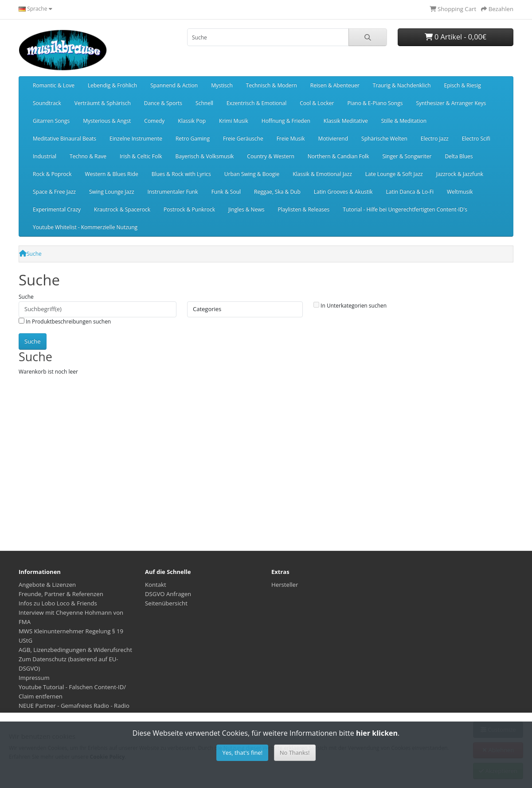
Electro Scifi (476, 138)
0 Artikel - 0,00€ (456, 37)
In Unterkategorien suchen (350, 306)
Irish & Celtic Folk (141, 156)
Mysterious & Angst (107, 121)
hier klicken (377, 733)
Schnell (204, 103)
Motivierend (333, 138)
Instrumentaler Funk (173, 192)
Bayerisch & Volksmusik (204, 156)
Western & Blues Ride (112, 174)
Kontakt (156, 585)
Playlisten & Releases (303, 209)
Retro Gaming (193, 138)
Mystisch (222, 85)
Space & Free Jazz (54, 192)
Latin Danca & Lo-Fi (410, 192)
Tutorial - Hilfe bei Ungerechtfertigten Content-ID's (405, 209)
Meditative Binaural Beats (65, 138)
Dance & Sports (163, 103)
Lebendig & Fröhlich (112, 85)
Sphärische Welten (384, 138)
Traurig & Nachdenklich (402, 85)
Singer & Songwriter (407, 156)
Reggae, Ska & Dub (277, 192)
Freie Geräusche (243, 138)
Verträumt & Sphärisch (103, 103)
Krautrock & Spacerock (122, 209)
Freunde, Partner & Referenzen (61, 594)
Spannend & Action (174, 85)
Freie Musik (291, 138)
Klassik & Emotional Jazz (322, 174)
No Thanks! (295, 753)
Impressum (34, 678)
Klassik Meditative (346, 121)
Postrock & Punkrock (189, 209)
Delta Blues (459, 156)
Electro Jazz (435, 138)
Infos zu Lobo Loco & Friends (58, 603)
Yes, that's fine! (242, 753)
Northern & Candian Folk (338, 156)
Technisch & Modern (272, 85)
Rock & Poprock (52, 174)
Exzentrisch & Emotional (256, 103)
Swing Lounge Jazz (112, 192)
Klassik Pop (192, 121)
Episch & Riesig (463, 85)
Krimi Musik (234, 121)
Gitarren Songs (51, 121)
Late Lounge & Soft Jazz (394, 174)
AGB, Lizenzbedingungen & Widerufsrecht (75, 650)
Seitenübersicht (166, 603)
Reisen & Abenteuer (335, 85)
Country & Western (270, 156)
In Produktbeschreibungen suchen (65, 322)
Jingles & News (246, 209)
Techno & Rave (88, 156)
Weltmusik (460, 192)
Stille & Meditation (404, 121)
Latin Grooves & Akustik (343, 192)
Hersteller (285, 585)
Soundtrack (47, 103)
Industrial (45, 156)
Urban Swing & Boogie (252, 174)
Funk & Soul (226, 192)
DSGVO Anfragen (168, 594)
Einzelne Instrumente (136, 138)
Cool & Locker (317, 103)
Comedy (154, 121)
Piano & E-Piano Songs (375, 103)
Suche (34, 254)
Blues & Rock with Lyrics (181, 174)
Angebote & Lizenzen (47, 585)
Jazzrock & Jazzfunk (460, 174)
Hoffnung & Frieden (286, 121)
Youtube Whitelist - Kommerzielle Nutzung (85, 227)
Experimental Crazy (57, 209)
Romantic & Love (54, 85)
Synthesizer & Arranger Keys (451, 103)
